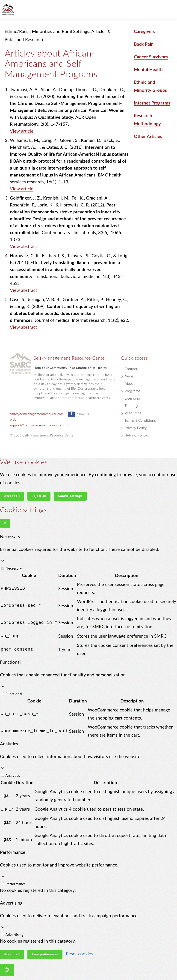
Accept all (12, 496)
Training (131, 406)
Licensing (132, 398)
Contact (131, 369)
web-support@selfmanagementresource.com (39, 423)
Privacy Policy (136, 428)
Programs (133, 391)
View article (22, 131)
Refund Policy (136, 435)
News (129, 376)
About (130, 384)
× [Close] (5, 523)
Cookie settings (70, 496)
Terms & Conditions (140, 421)
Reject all (39, 496)
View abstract (24, 246)
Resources (133, 413)
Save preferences (45, 954)
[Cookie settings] (7, 969)
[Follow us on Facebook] (72, 414)
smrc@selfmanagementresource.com (37, 414)
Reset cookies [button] (80, 953)
